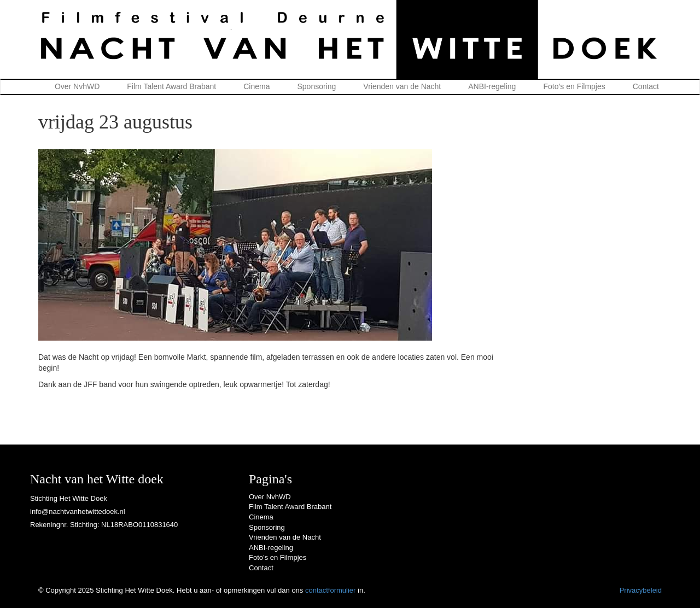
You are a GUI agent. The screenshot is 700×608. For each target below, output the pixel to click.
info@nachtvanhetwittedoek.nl (78, 511)
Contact (646, 86)
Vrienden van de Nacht (402, 86)
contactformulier (330, 590)
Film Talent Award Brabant (171, 86)
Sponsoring (317, 86)
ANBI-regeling (492, 86)
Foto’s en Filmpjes (574, 86)
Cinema (256, 86)
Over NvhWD (77, 86)
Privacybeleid (641, 590)
